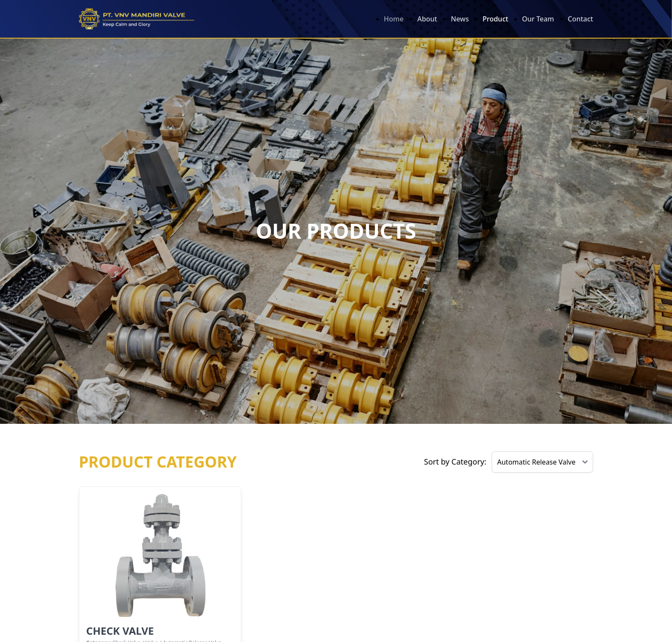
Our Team (538, 19)
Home (394, 19)
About (427, 19)
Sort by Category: (455, 462)
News (460, 19)
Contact (580, 19)
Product (495, 19)
